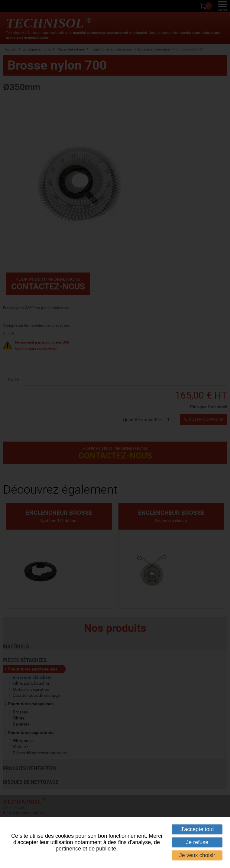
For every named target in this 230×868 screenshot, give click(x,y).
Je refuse (197, 842)
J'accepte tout (197, 829)
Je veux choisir (197, 855)
